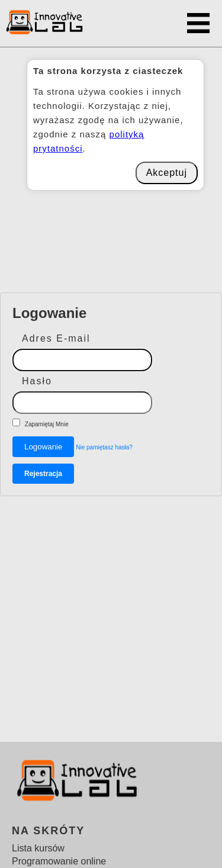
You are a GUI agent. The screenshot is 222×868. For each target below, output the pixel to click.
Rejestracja (43, 474)
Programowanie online (59, 861)
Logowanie (43, 447)
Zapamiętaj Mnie (47, 424)
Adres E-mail (56, 338)
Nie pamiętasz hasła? (104, 447)
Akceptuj (167, 173)
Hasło (37, 381)
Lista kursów (38, 848)
